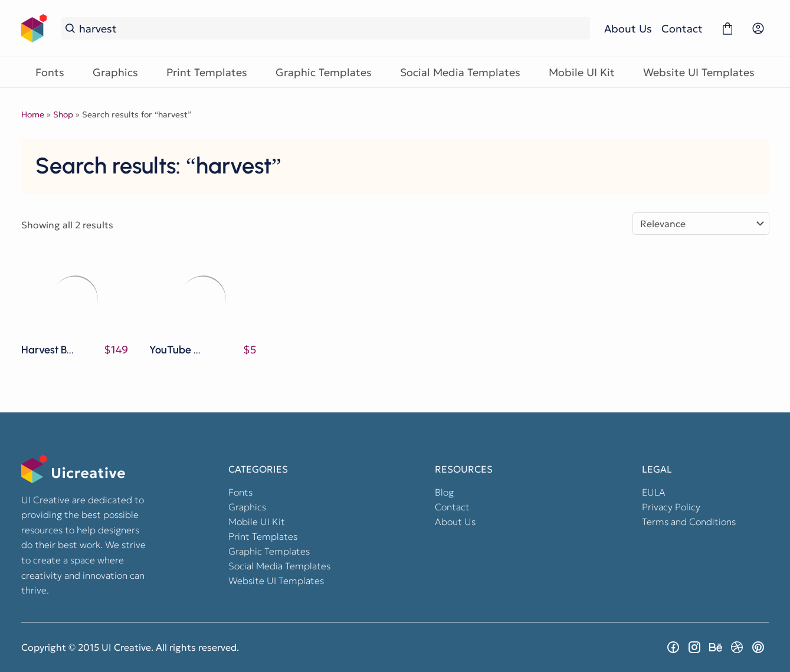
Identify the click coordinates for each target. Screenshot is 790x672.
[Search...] (332, 29)
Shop (63, 114)
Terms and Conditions (689, 522)
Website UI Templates (699, 72)
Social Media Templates (460, 72)
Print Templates (207, 72)
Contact (682, 29)
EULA (654, 492)
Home (33, 114)
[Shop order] (701, 224)
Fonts (50, 72)
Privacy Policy (671, 507)
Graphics (115, 72)
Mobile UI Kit (582, 72)
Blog (444, 492)
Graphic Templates (324, 72)
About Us (628, 29)
